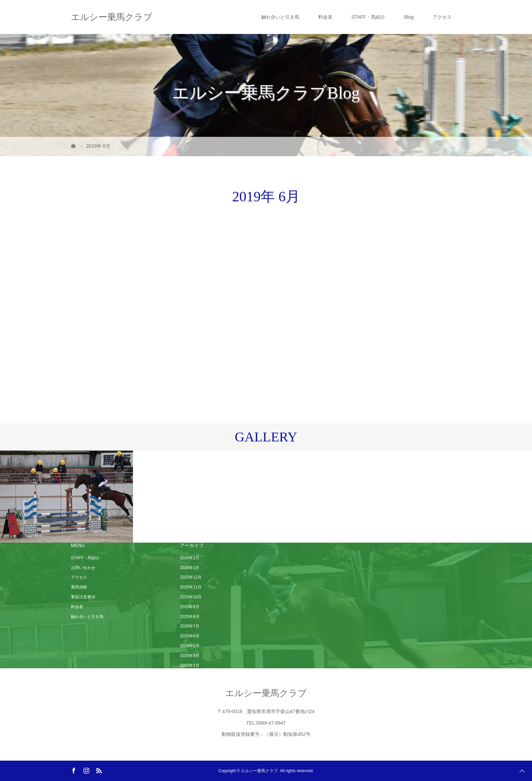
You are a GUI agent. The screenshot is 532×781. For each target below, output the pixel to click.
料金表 (325, 17)
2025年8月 (189, 617)
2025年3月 (189, 666)
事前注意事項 (83, 597)
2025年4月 (189, 656)
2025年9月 (189, 607)
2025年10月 (191, 597)
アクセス (442, 17)
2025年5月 (189, 646)
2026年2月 (189, 558)
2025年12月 (191, 577)
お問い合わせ (83, 568)
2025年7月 (189, 626)
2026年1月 (189, 568)
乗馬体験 (79, 587)
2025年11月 (191, 587)
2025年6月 (189, 636)
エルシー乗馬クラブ (112, 17)
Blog (409, 17)
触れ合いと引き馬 (280, 17)
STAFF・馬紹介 (368, 17)
